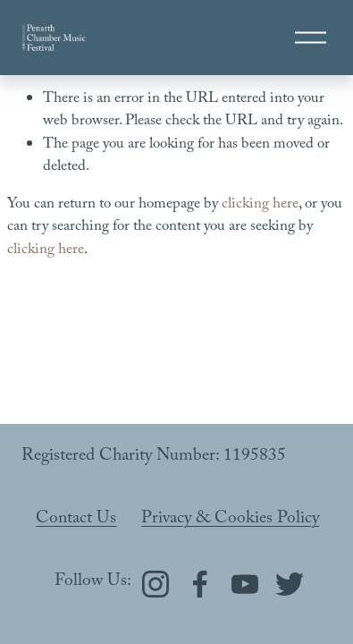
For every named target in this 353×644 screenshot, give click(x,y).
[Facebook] (200, 584)
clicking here (260, 205)
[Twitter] (290, 584)
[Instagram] (155, 584)
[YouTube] (245, 584)
